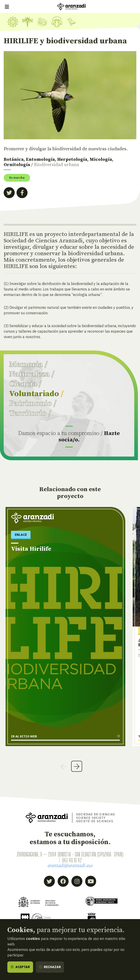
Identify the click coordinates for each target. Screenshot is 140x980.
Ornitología (17, 165)
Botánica (14, 160)
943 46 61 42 (72, 860)
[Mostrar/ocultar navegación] (7, 7)
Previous (63, 766)
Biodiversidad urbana (56, 165)
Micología (101, 160)
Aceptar (20, 967)
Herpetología (72, 160)
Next (77, 766)
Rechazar (50, 967)
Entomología (40, 160)
